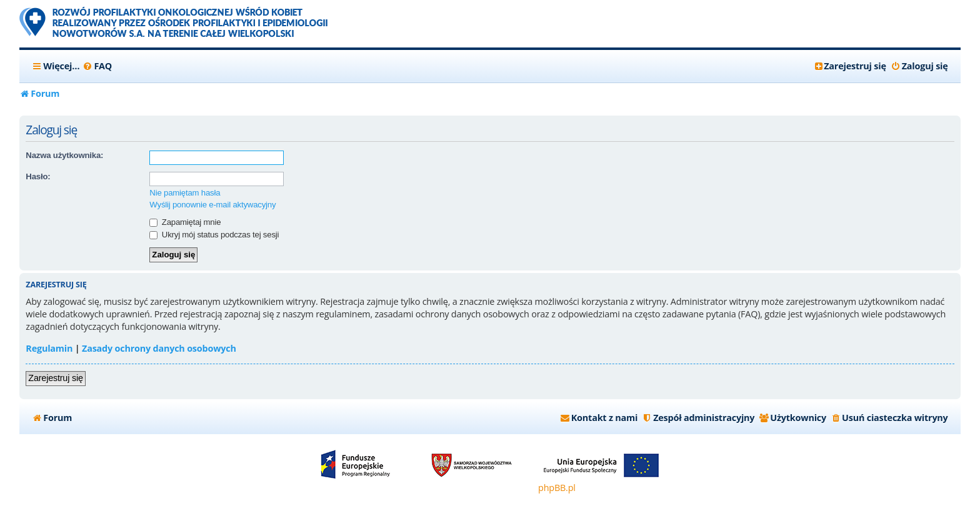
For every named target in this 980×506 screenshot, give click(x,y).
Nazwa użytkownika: (64, 155)
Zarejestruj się (55, 378)
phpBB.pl (557, 488)
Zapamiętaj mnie (185, 222)
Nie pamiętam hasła (185, 193)
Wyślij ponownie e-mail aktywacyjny (212, 205)
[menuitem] (97, 66)
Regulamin (49, 348)
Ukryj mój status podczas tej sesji (214, 235)
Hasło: (38, 176)
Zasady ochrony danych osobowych (159, 348)
